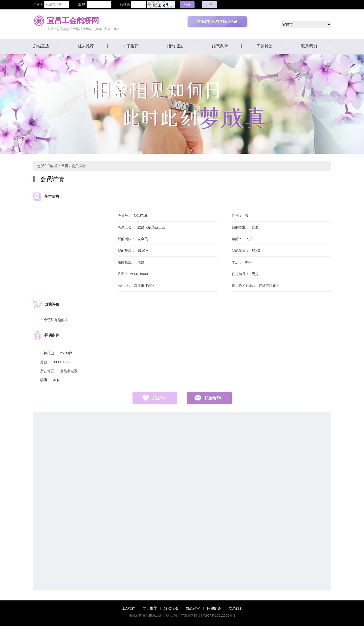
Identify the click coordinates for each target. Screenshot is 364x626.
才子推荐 (131, 46)
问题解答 (265, 46)
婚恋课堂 (220, 46)
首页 (65, 166)
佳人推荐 (86, 46)
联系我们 (309, 46)
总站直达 (41, 46)
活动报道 (175, 46)
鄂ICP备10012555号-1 (219, 615)
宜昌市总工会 (152, 615)
